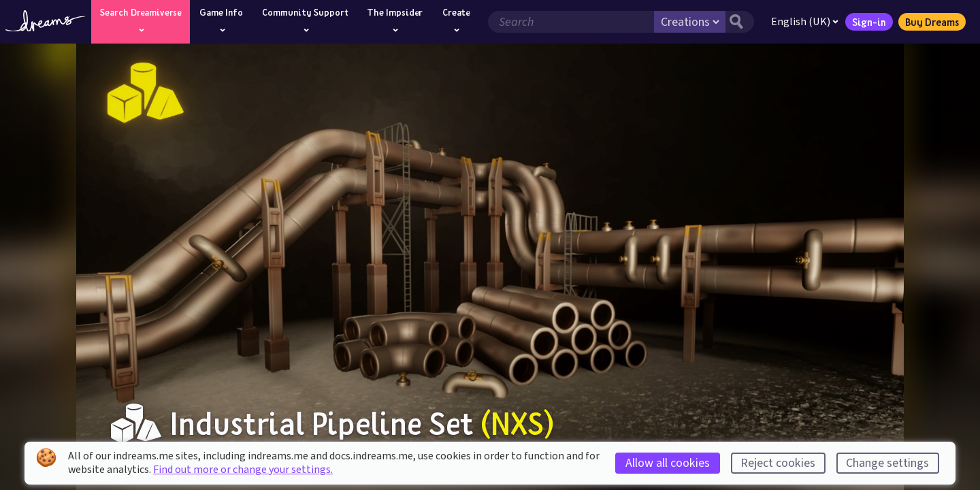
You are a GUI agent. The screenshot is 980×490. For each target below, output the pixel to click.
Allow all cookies (668, 463)
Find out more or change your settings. (243, 470)
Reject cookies (778, 463)
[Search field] (571, 22)
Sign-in (869, 22)
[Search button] (740, 22)
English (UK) (805, 22)
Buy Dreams (932, 22)
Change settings (887, 463)
